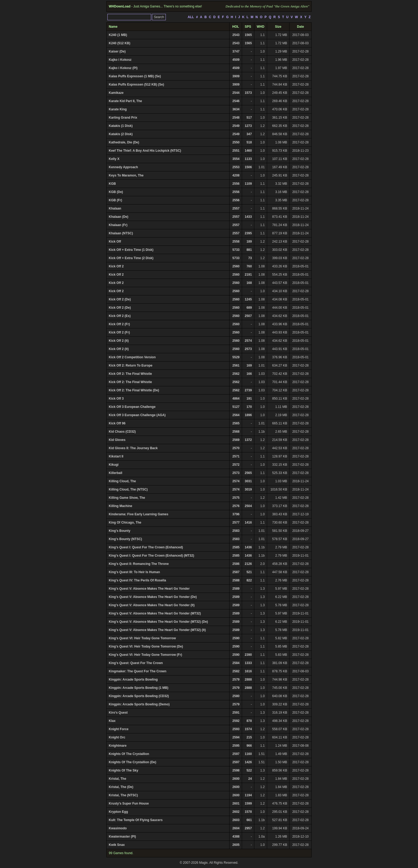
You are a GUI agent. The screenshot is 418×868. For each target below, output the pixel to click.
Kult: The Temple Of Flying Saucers (136, 820)
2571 (236, 456)
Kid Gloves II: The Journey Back (133, 448)
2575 (236, 498)
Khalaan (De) (118, 217)
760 (249, 266)
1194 (248, 795)
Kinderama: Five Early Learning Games (138, 514)
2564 (236, 415)
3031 (248, 481)
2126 (248, 564)
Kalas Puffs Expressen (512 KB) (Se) (136, 85)
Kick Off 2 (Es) (120, 316)
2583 (236, 531)
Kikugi (114, 465)
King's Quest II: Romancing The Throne (139, 564)
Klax (112, 721)
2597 (236, 754)
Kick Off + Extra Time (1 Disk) (131, 250)
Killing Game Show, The (127, 498)
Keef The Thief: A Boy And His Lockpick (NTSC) (145, 151)
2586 (236, 564)
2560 (236, 266)
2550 (236, 142)
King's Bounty (120, 531)
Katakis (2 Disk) (121, 134)
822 (249, 580)
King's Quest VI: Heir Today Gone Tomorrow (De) (146, 646)
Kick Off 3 (116, 399)
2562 (236, 374)
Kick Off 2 (116, 266)
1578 (248, 812)
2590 (236, 638)
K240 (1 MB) (118, 35)
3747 (236, 51)
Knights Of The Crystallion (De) (132, 762)
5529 (236, 357)
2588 (236, 580)
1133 (248, 159)
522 (249, 770)
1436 (248, 547)
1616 (248, 671)
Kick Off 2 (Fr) (119, 324)
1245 (248, 299)
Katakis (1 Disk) (121, 126)
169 (249, 365)
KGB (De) (116, 192)
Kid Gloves (117, 440)
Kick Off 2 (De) (120, 299)
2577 (236, 523)
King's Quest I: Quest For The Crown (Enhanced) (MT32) (151, 556)
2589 (236, 589)
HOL (236, 27)
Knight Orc (117, 737)
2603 (236, 820)
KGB (112, 184)
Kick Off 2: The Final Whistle (130, 374)
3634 (236, 109)
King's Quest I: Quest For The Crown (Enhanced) (146, 547)
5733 (236, 250)
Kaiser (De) (117, 51)
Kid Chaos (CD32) (122, 432)
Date (300, 27)
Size (278, 27)
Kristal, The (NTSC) (123, 795)
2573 (248, 349)
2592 (236, 721)
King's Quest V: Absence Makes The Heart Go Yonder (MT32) (155, 613)
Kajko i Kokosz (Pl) (123, 68)
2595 (236, 746)
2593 (236, 729)
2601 (236, 803)
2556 (236, 184)
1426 (248, 762)
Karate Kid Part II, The (125, 101)
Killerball (116, 473)
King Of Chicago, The (125, 523)
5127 (236, 407)
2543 (236, 35)
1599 (248, 803)
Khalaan (115, 208)
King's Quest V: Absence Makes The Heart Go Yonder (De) (153, 597)
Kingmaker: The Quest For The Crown (138, 671)
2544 (236, 93)
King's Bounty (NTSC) (125, 539)
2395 (248, 233)
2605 (236, 845)
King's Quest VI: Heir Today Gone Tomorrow (142, 638)
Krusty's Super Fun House (129, 803)
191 (249, 399)
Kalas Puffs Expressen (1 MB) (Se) (135, 76)
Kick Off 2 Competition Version (132, 357)
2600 (236, 779)
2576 (236, 506)
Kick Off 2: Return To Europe (131, 365)
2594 (236, 737)
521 (249, 572)
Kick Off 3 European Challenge (132, 407)
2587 (236, 572)
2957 (248, 828)
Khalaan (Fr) (118, 225)
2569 (236, 440)
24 (250, 779)
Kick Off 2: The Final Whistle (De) (134, 390)
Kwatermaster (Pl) (122, 837)
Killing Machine (120, 506)
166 (249, 374)
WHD (261, 27)
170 (249, 407)
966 (249, 746)
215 (249, 737)
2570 (236, 448)
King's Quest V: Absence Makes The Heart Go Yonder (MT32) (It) (157, 630)
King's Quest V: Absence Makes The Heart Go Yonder (149, 589)
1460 (248, 151)
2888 (248, 680)
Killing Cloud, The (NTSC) (128, 489)
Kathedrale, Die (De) (124, 142)
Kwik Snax (117, 845)
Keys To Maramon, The (126, 175)
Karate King (118, 109)
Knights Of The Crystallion (129, 754)
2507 (248, 316)
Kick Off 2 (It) (119, 341)
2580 (236, 696)
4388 (236, 837)
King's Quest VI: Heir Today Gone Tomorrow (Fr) (145, 655)
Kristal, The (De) (121, 787)
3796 (236, 514)
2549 (236, 126)
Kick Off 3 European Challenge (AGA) (137, 415)
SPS (248, 27)
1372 (248, 440)
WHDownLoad (120, 6)
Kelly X (114, 159)
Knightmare (118, 746)
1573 (248, 93)
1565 (248, 35)
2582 (236, 671)
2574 (248, 341)
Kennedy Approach (123, 167)
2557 (236, 208)
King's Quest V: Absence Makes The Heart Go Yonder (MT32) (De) (158, 622)
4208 (236, 175)
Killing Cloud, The (122, 481)
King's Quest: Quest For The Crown (136, 663)
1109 (248, 184)
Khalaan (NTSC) (121, 233)
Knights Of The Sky (124, 770)
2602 (236, 812)
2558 (236, 242)
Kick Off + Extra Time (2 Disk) (131, 258)
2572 (236, 465)
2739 (248, 390)
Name (113, 27)
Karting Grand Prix (123, 118)
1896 (248, 415)
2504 (248, 506)
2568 (236, 432)
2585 (236, 547)
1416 (248, 523)
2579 (236, 680)
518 (249, 142)
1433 (248, 217)
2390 (248, 655)
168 (249, 283)
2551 (236, 151)
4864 (236, 399)
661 (249, 820)
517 (249, 118)
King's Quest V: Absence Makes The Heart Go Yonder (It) (152, 605)
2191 (248, 275)
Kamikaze (116, 93)
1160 (248, 754)
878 (249, 721)
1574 (248, 729)
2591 (236, 713)
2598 (236, 770)
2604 (236, 828)
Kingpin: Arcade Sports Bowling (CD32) (139, 696)
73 (250, 258)
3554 (236, 159)
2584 (236, 663)
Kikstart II (116, 456)
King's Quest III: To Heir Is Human (134, 572)
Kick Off (115, 242)
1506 (248, 167)
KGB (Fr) (115, 200)
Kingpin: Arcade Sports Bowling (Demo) (139, 704)
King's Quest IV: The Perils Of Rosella (137, 580)
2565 (236, 423)
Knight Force (119, 729)
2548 (236, 118)
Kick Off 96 (117, 423)
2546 (236, 101)
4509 (236, 60)
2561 (236, 365)
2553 (236, 167)
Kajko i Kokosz (120, 60)
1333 (248, 663)
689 (249, 308)
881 (249, 250)
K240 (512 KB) (120, 43)
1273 (248, 126)
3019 (248, 489)
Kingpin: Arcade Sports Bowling (133, 680)
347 (249, 134)
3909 (236, 76)
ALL (191, 17)
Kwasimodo (118, 828)
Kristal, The (117, 779)
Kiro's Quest (118, 713)
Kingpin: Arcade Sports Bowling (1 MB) (139, 688)
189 (249, 242)
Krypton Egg (118, 812)
